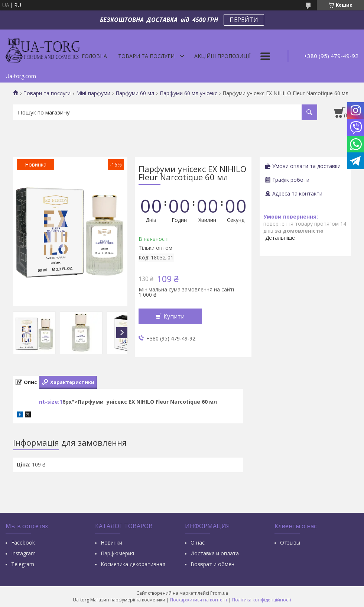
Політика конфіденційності (262, 600)
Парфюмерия (117, 553)
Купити (174, 316)
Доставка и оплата (215, 553)
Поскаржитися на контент (199, 600)
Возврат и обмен (212, 564)
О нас (198, 543)
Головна (94, 56)
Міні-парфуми (93, 93)
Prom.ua (219, 593)
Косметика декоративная (133, 564)
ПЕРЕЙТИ (244, 20)
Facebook (23, 543)
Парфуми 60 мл (135, 93)
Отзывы (290, 543)
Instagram (23, 553)
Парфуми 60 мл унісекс (188, 93)
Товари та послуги (146, 56)
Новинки (111, 543)
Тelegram (23, 564)
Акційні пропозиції (222, 56)
